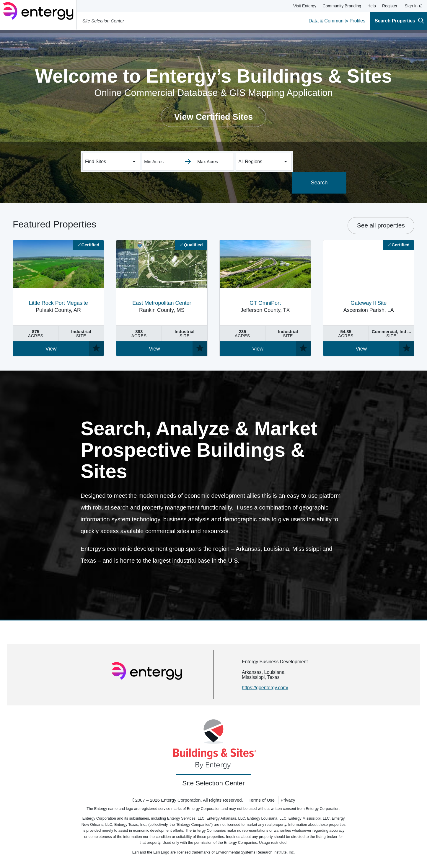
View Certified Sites (214, 117)
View (51, 349)
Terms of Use (262, 800)
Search (320, 183)
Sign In (414, 6)
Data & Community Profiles (337, 21)
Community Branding (342, 6)
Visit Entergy (305, 6)
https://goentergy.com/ (265, 688)
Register (390, 6)
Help (372, 6)
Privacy (288, 800)
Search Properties (399, 21)
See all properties (381, 225)
